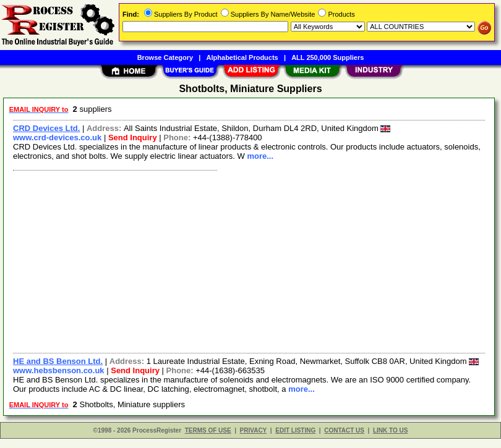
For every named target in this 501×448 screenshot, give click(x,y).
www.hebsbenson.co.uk (59, 370)
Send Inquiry (133, 137)
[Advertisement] (246, 260)
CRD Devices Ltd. (46, 128)
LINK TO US (390, 430)
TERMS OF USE (208, 430)
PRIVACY (254, 430)
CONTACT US (344, 430)
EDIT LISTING (295, 430)
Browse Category (165, 57)
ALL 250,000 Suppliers (328, 57)
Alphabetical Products (242, 57)
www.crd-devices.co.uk (57, 137)
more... (260, 156)
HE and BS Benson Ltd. (58, 361)
